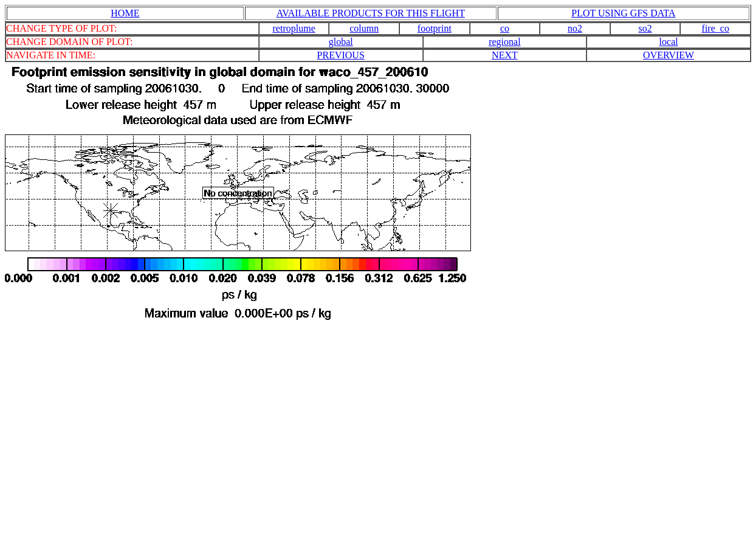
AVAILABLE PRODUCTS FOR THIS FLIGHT (371, 13)
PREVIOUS (341, 55)
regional (504, 42)
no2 (575, 28)
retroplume (294, 28)
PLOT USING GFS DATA (623, 13)
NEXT (505, 55)
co (505, 28)
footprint (435, 28)
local (669, 42)
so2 (645, 28)
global (341, 42)
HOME (125, 13)
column (364, 28)
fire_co (716, 28)
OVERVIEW (668, 55)
